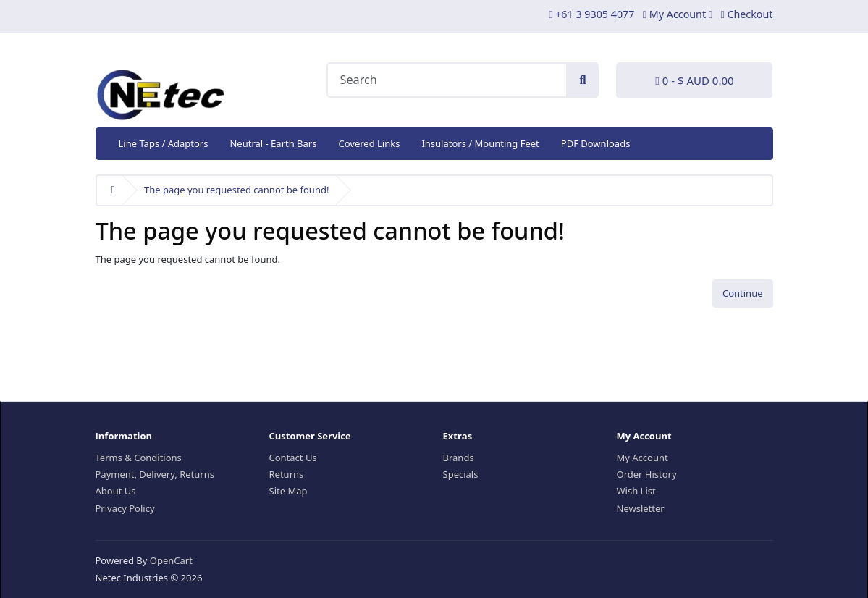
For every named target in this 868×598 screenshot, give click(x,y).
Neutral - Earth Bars (273, 143)
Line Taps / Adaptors (164, 143)
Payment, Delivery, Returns (155, 474)
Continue (743, 293)
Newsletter (641, 508)
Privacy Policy (125, 508)
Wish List (636, 491)
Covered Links (369, 143)
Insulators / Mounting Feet (480, 143)
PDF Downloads (596, 143)
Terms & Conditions (139, 458)
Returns (287, 474)
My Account (642, 458)
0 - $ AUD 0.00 (694, 80)
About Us (116, 491)
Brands (459, 458)
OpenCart (171, 560)
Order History (647, 474)
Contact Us (293, 458)
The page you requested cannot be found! (236, 190)
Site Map (288, 491)
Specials (461, 474)
